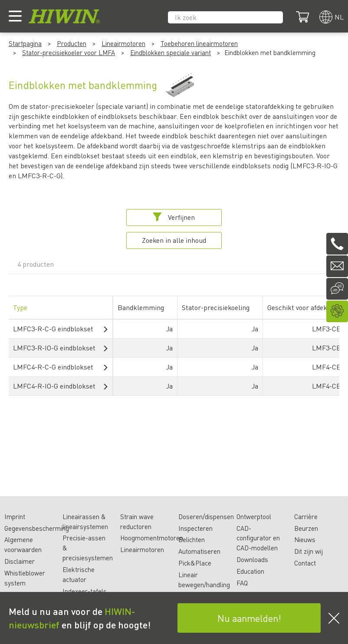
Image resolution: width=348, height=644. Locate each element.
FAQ (242, 583)
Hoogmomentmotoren (152, 538)
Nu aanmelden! (249, 618)
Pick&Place (195, 563)
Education (250, 571)
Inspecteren (195, 528)
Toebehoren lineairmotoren (199, 43)
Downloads (252, 559)
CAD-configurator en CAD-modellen (258, 538)
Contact (305, 563)
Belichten (192, 539)
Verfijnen (174, 217)
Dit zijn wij (309, 551)
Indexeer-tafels (85, 591)
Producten (72, 43)
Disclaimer (20, 561)
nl (339, 17)
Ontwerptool (254, 517)
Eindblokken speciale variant (171, 52)
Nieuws (305, 539)
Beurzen (306, 528)
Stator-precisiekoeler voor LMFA (69, 52)
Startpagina (25, 43)
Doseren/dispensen (206, 517)
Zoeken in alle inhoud (174, 240)
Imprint (15, 517)
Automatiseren (199, 551)
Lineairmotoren (123, 43)
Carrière (306, 517)
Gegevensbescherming (37, 528)
